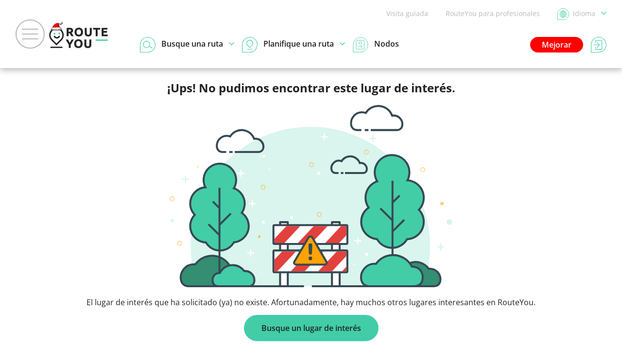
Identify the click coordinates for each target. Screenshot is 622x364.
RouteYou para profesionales (493, 13)
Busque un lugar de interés (311, 328)
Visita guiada (407, 13)
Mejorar (557, 45)
